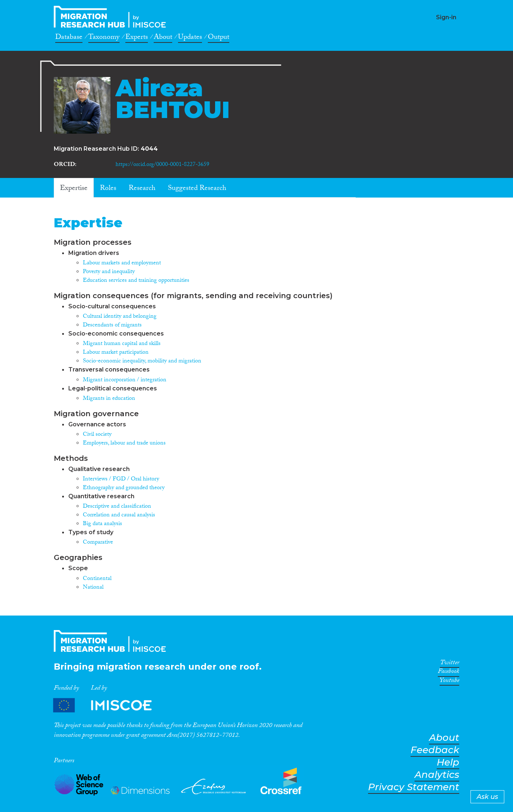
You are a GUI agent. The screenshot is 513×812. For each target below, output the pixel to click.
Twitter (450, 664)
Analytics (437, 775)
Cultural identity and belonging (120, 317)
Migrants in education (109, 399)
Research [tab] (142, 189)
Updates (190, 38)
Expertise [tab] (74, 189)
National (93, 588)
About (163, 38)
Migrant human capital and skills (122, 344)
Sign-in (446, 17)
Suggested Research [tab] (197, 189)
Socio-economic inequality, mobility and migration (142, 362)
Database (69, 38)
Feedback (435, 750)
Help (448, 762)
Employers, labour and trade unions (124, 444)
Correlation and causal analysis (119, 515)
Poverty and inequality (109, 272)
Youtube (449, 682)
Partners (109, 705)
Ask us (487, 797)
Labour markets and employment (122, 263)
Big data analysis (102, 524)
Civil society (97, 435)
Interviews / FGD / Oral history (121, 480)
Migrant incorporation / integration (125, 380)
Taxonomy (104, 38)
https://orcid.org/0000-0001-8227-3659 (162, 165)
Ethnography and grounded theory (124, 488)
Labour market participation (116, 353)
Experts (137, 38)
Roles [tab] (108, 189)
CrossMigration (112, 17)
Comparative (98, 543)
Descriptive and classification (117, 507)
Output (219, 38)
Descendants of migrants (112, 326)
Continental (97, 579)
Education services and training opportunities (136, 281)
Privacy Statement (414, 787)
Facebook (449, 673)
